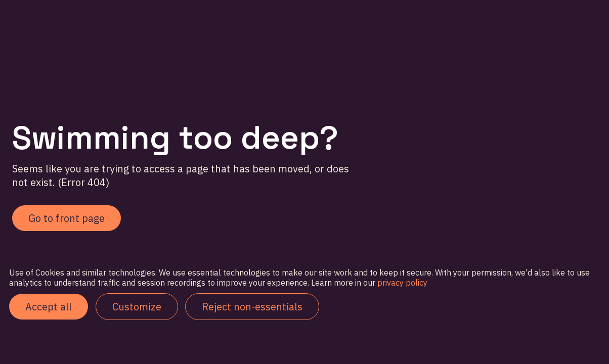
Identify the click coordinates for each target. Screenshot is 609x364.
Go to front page (67, 218)
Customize (137, 307)
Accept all (49, 307)
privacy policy (401, 283)
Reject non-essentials (252, 307)
